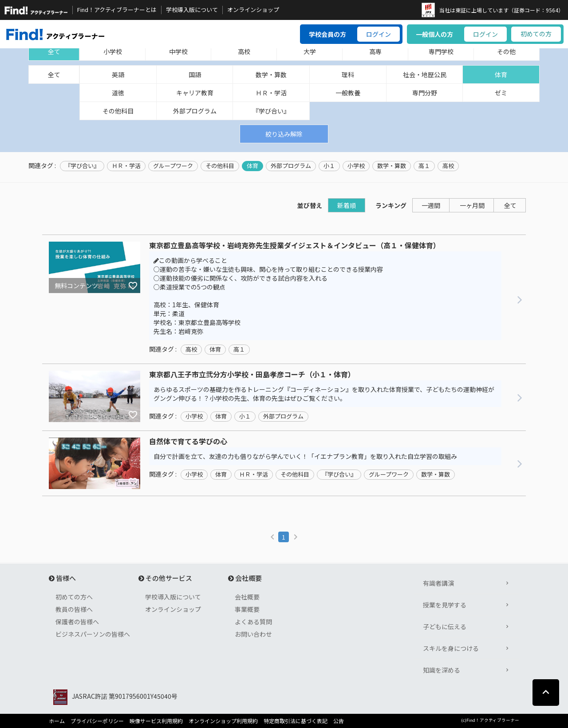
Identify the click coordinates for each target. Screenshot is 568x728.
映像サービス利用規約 (156, 721)
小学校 (113, 51)
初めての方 (536, 34)
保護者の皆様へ (77, 622)
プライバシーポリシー (97, 721)
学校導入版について (192, 10)
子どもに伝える (445, 626)
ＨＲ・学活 (271, 93)
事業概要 (247, 609)
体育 (501, 74)
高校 (244, 51)
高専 (375, 51)
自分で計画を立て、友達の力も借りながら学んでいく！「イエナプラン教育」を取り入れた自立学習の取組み (305, 456)
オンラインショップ (253, 10)
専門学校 (441, 51)
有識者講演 (438, 583)
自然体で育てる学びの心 (188, 442)
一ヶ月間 (472, 205)
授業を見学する (445, 605)
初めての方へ (74, 597)
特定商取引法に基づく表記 (296, 721)
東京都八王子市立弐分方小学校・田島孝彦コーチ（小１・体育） (252, 375)
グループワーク (173, 166)
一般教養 (348, 93)
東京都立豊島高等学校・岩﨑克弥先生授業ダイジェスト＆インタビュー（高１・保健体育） (295, 246)
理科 (348, 74)
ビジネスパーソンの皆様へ (93, 634)
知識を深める (442, 670)
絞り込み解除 (284, 134)
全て (54, 51)
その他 (506, 51)
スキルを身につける (451, 648)
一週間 (431, 205)
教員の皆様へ (74, 609)
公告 (339, 721)
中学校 (178, 51)
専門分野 (425, 93)
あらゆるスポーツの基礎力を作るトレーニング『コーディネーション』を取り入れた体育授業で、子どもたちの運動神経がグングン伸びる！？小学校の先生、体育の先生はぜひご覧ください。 (324, 394)
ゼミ (501, 93)
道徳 (118, 93)
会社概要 (247, 597)
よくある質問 (253, 622)
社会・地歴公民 (425, 74)
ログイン (379, 34)
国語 (195, 74)
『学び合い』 (271, 111)
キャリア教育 (195, 93)
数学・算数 (271, 74)
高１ (424, 166)
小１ (329, 166)
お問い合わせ (253, 634)
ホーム (57, 721)
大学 (310, 51)
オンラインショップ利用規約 (223, 721)
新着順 (347, 205)
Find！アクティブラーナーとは (117, 10)
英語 (118, 74)
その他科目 (118, 111)
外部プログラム (195, 111)
